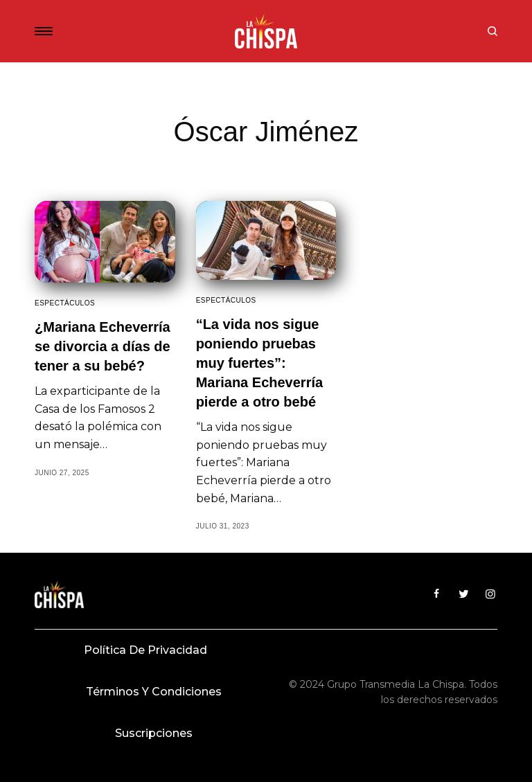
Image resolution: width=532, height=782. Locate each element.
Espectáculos (65, 303)
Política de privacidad (145, 650)
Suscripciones (154, 733)
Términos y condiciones (154, 692)
